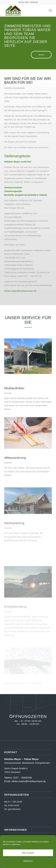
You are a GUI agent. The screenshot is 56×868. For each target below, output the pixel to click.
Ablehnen (28, 861)
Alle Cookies (28, 853)
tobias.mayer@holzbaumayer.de (20, 291)
